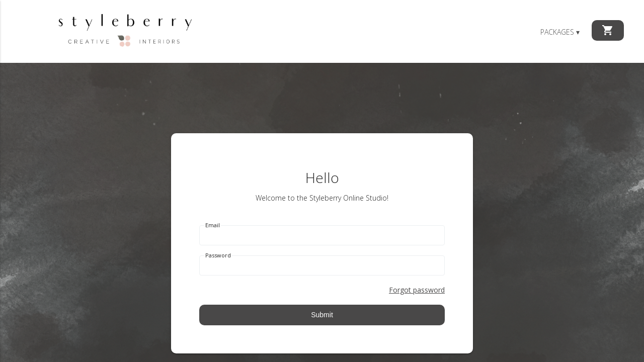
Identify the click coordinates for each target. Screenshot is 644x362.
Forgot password (417, 290)
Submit (322, 315)
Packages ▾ (560, 32)
